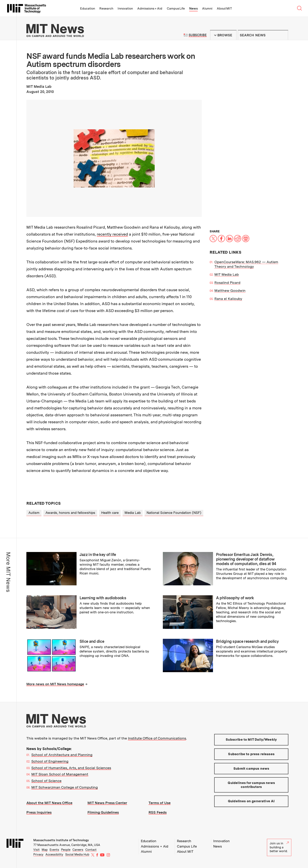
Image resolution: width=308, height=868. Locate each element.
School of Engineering (50, 761)
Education (88, 8)
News (193, 8)
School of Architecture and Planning (62, 755)
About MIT (224, 8)
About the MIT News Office (49, 803)
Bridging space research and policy (247, 641)
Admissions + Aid (150, 8)
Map (45, 850)
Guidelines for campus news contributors (251, 785)
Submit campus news (251, 768)
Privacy (38, 854)
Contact (91, 850)
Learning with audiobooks (103, 598)
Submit (283, 35)
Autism (34, 513)
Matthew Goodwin (230, 290)
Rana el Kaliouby (228, 299)
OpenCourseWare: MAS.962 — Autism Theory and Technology (246, 264)
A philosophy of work (235, 598)
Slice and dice (92, 641)
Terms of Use (160, 803)
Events (54, 850)
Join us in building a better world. (279, 847)
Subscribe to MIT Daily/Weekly (251, 739)
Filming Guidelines (103, 812)
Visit (36, 850)
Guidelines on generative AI (251, 801)
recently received (112, 234)
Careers (78, 850)
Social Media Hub (77, 854)
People (66, 850)
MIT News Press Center (107, 803)
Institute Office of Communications (157, 738)
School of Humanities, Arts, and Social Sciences (71, 768)
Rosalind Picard (227, 283)
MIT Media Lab (227, 274)
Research (106, 8)
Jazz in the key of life (98, 555)
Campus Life (176, 8)
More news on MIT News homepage (55, 684)
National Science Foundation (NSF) (174, 513)
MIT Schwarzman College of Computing (65, 787)
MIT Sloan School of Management (60, 774)
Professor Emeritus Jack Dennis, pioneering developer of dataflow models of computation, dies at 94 (246, 559)
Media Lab (133, 513)
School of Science (46, 781)
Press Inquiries (39, 812)
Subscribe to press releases (251, 754)
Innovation (125, 8)
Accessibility (54, 854)
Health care (110, 513)
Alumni (207, 8)
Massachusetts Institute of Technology (61, 840)
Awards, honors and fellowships (70, 513)
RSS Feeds (158, 812)
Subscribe (198, 35)
